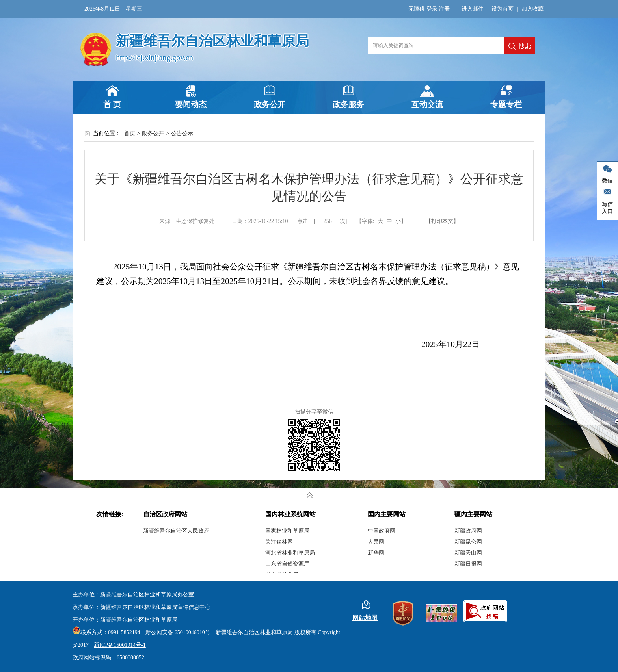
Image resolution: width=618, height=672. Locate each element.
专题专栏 (506, 104)
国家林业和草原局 (287, 531)
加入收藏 (532, 9)
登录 (432, 9)
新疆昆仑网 (468, 542)
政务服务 (348, 104)
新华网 (376, 553)
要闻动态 (191, 104)
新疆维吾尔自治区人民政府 (176, 531)
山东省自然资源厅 (287, 564)
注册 (444, 9)
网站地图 (365, 618)
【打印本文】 (442, 221)
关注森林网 (279, 542)
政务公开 (270, 104)
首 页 (112, 104)
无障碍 (417, 9)
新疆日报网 (468, 564)
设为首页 (503, 9)
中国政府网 (382, 531)
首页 (130, 133)
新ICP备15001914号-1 (120, 645)
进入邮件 (473, 9)
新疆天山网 (468, 553)
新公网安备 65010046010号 (177, 632)
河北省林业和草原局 (290, 553)
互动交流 (427, 104)
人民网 (376, 542)
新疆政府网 (468, 531)
